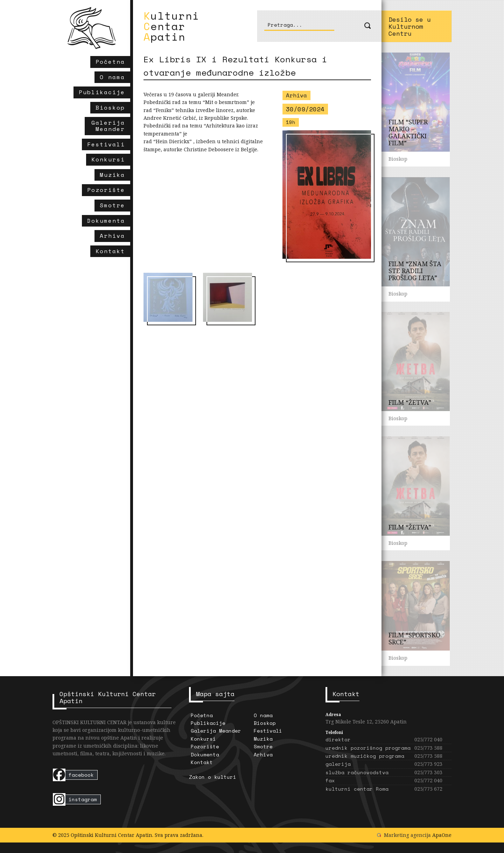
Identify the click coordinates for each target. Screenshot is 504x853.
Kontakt (202, 762)
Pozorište (205, 746)
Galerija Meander (216, 731)
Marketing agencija (407, 835)
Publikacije (208, 723)
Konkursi (203, 739)
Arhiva (263, 754)
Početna (202, 715)
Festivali (268, 731)
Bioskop (265, 723)
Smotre (263, 746)
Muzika (263, 739)
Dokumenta (205, 754)
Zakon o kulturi (213, 777)
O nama (263, 715)
